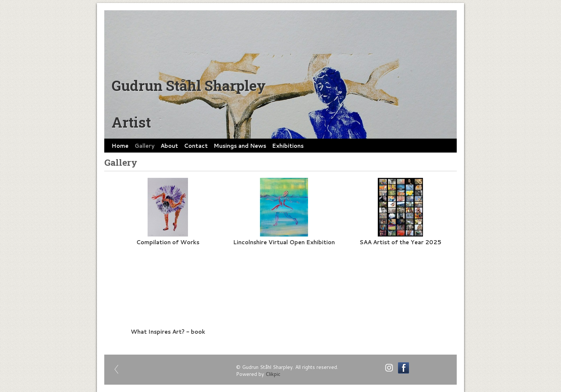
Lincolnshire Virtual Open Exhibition (284, 242)
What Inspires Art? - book (168, 331)
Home (120, 146)
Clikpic (273, 374)
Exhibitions (288, 146)
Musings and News (240, 146)
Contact (196, 146)
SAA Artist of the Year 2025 (400, 242)
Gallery (144, 146)
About (169, 146)
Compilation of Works (168, 242)
